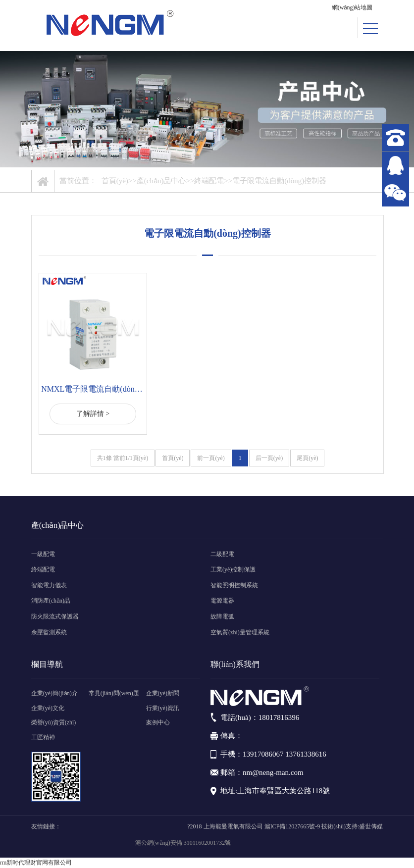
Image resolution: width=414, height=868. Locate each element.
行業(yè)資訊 (163, 708)
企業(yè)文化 (48, 708)
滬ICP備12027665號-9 (292, 826)
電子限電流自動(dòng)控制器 (279, 181)
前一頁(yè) (211, 458)
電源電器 (222, 601)
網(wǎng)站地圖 (352, 7)
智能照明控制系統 (234, 585)
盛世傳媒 (371, 826)
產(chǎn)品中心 (161, 181)
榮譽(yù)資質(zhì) (54, 722)
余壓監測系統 (49, 632)
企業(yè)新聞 (163, 693)
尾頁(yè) (307, 458)
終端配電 (209, 181)
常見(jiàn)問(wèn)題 (114, 693)
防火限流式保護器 (55, 616)
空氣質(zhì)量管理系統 (240, 632)
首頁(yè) (115, 181)
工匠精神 (43, 737)
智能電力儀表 (49, 585)
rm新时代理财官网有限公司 (36, 863)
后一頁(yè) (269, 458)
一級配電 (43, 554)
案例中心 (158, 722)
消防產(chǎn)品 (51, 601)
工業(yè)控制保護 (233, 569)
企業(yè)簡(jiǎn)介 (54, 693)
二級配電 (222, 554)
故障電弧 (222, 616)
